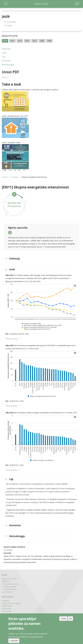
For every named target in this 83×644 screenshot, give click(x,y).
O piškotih (14, 641)
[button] (41, 101)
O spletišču (6, 601)
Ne (70, 618)
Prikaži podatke (12, 339)
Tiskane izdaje (7, 606)
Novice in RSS (6, 609)
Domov (5, 177)
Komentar (6, 61)
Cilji (3, 57)
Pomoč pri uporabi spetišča (12, 603)
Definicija (6, 49)
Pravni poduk (6, 611)
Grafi (4, 53)
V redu (63, 618)
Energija (15, 177)
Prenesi (5, 77)
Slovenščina (11, 22)
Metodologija (8, 65)
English (10, 25)
